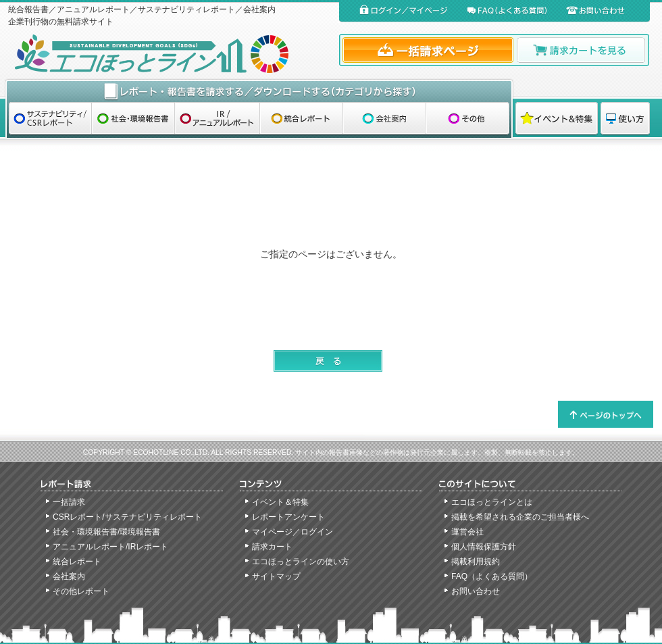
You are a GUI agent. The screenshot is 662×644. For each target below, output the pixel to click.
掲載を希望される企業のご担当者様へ (520, 517)
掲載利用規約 (476, 562)
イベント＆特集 (280, 502)
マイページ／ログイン (292, 532)
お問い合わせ (476, 591)
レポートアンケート (288, 517)
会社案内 (69, 576)
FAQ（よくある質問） (492, 576)
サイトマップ (276, 576)
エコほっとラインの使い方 (301, 562)
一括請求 (69, 502)
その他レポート (81, 591)
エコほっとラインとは (492, 502)
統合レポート (77, 562)
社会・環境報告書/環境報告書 (106, 532)
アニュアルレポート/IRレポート (110, 547)
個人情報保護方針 (484, 547)
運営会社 (467, 532)
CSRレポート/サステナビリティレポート (127, 517)
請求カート (272, 547)
